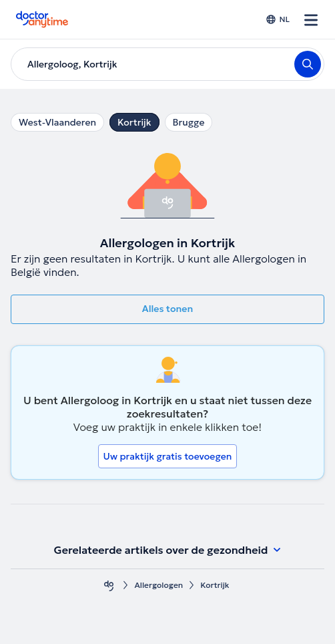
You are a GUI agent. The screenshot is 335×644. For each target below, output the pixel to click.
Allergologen (158, 585)
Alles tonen (167, 309)
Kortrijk (134, 122)
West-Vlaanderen (57, 122)
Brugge (189, 122)
